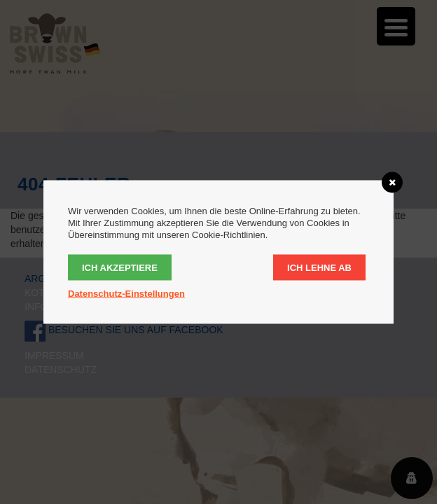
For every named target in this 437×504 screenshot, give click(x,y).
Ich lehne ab (319, 268)
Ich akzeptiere (120, 268)
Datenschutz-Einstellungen (126, 294)
